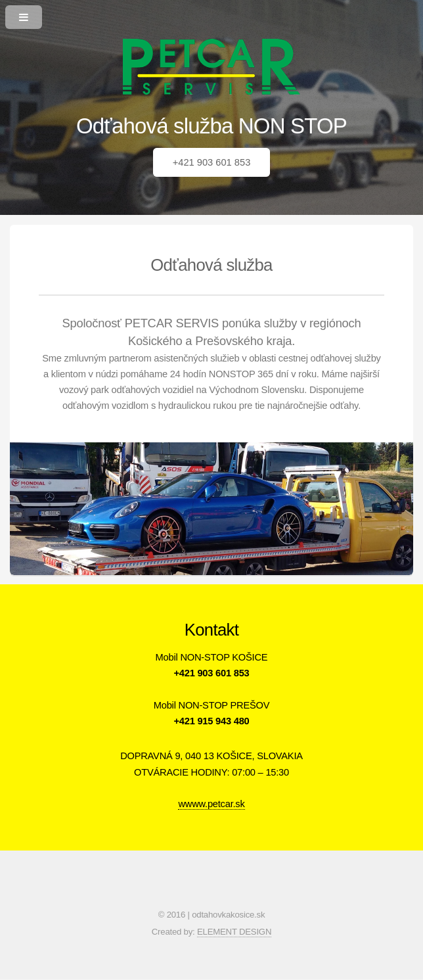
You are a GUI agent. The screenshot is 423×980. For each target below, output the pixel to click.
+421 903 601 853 (212, 162)
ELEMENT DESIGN (234, 932)
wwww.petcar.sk (211, 804)
